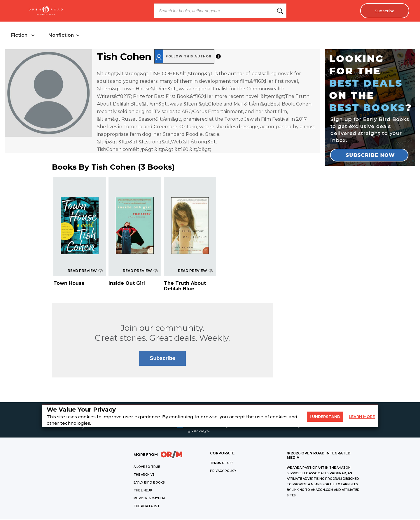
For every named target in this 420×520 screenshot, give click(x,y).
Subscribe (384, 11)
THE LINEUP (143, 491)
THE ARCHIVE (144, 475)
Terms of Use (222, 464)
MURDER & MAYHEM (149, 499)
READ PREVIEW (85, 271)
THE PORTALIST (147, 507)
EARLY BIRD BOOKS (149, 483)
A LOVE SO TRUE (147, 467)
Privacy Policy (223, 471)
